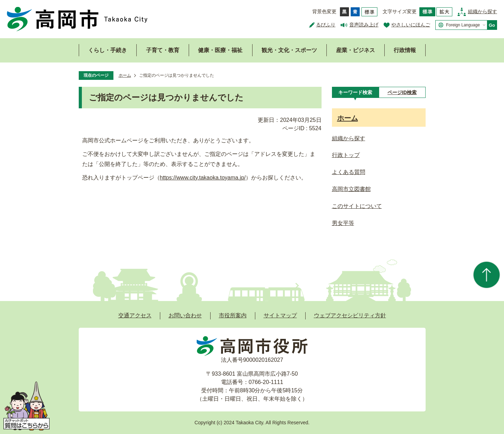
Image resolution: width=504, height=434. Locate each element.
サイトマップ (280, 315)
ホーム (125, 75)
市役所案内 (233, 315)
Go (492, 25)
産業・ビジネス (356, 50)
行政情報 (405, 50)
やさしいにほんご (411, 25)
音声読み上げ (364, 25)
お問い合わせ (185, 315)
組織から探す (482, 11)
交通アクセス (135, 315)
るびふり (326, 25)
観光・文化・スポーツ (289, 50)
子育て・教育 (163, 50)
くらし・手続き (108, 50)
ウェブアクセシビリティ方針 (350, 315)
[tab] (355, 92)
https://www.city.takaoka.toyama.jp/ (203, 178)
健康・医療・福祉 (220, 50)
